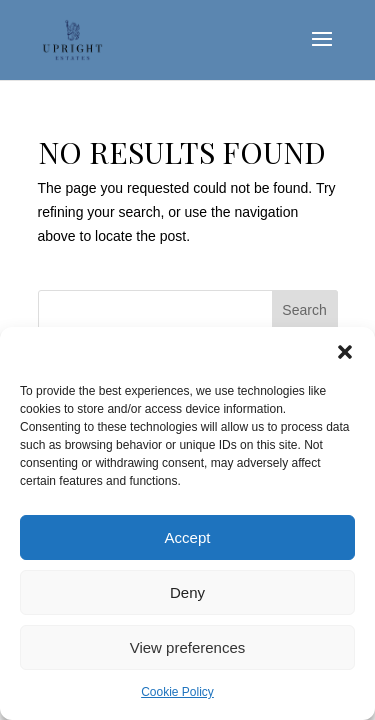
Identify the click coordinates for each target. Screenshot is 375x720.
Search (304, 310)
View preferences (188, 647)
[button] (345, 352)
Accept (188, 537)
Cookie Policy (177, 692)
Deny (187, 592)
